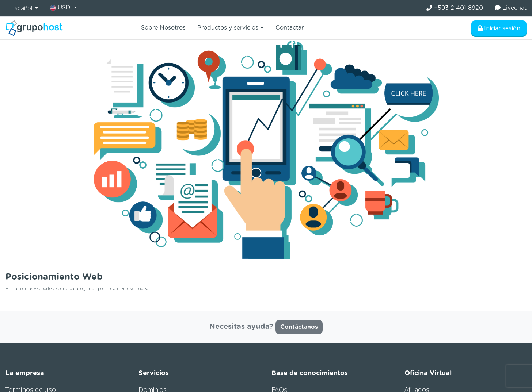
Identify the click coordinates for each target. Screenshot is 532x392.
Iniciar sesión (499, 28)
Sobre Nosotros (163, 28)
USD (61, 8)
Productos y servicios (231, 28)
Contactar (290, 28)
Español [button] (22, 8)
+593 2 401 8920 (455, 8)
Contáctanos (299, 327)
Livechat (511, 8)
